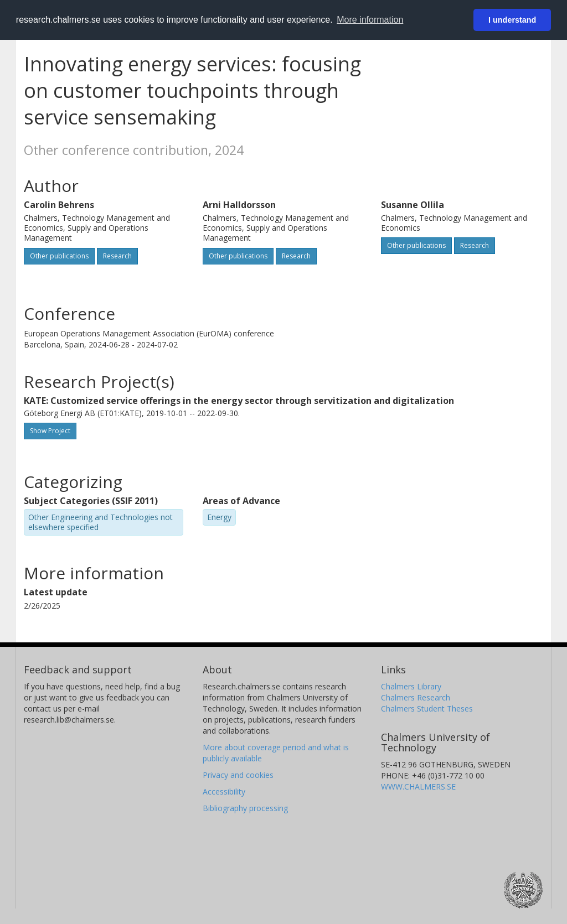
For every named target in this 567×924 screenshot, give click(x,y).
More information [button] (370, 20)
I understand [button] (512, 20)
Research (117, 256)
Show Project (50, 431)
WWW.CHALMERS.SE (418, 787)
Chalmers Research (416, 697)
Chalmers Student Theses (427, 708)
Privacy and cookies (238, 775)
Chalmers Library (411, 686)
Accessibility (224, 791)
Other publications (59, 256)
